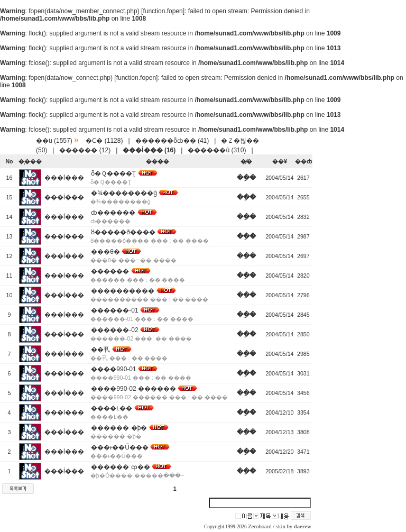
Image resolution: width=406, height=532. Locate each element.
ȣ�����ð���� (123, 232)
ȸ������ (113, 213)
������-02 (114, 330)
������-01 (114, 310)
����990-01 (113, 369)
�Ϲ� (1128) (104, 141)
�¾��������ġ (124, 193)
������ (110, 271)
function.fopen (163, 11)
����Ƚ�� (112, 408)
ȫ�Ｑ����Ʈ (113, 173)
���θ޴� (105, 252)
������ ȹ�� (120, 467)
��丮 (100, 350)
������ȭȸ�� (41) (172, 141)
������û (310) (217, 150)
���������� (123, 291)
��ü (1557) (54, 141)
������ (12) (85, 150)
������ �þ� (119, 428)
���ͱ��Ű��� (120, 447)
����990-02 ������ (133, 389)
